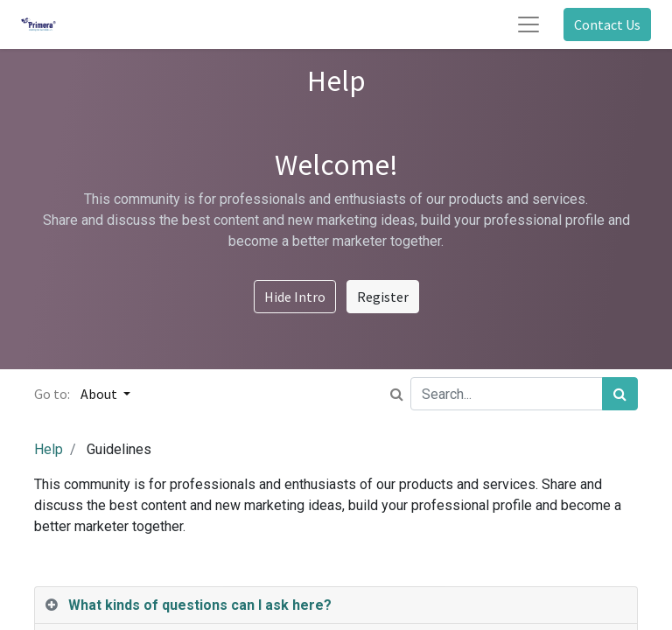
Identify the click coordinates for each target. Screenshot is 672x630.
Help (49, 449)
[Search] (620, 394)
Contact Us (607, 24)
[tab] (336, 605)
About (100, 394)
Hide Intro (295, 297)
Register (383, 297)
